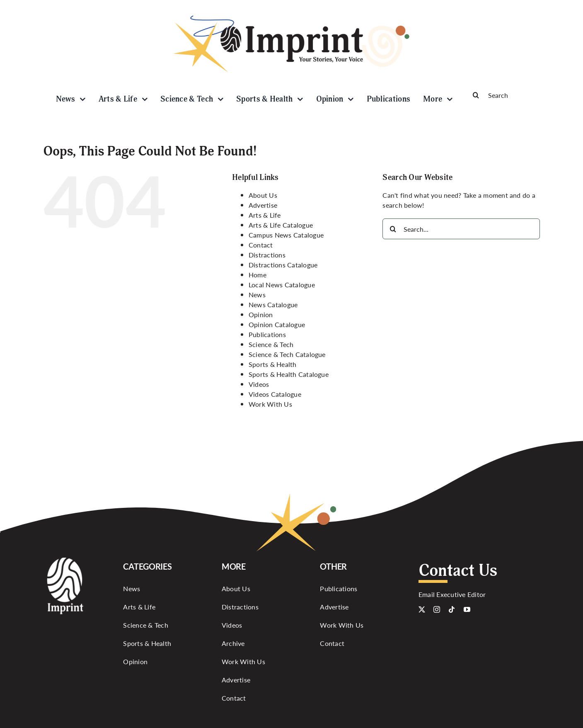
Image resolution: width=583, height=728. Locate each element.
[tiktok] (452, 609)
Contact (261, 245)
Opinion (261, 314)
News (257, 295)
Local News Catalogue (282, 285)
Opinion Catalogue (277, 324)
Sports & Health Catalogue (289, 374)
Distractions (267, 255)
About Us (263, 195)
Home (258, 275)
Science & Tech (271, 344)
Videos (259, 384)
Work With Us (270, 404)
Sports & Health (273, 364)
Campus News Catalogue (286, 235)
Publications (267, 334)
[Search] (503, 95)
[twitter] (422, 609)
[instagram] (437, 609)
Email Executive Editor (452, 594)
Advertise (263, 205)
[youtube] (467, 609)
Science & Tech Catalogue (287, 354)
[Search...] (461, 229)
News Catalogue (273, 305)
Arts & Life (265, 215)
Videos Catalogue (275, 394)
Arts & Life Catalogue (281, 225)
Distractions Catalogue (283, 265)
